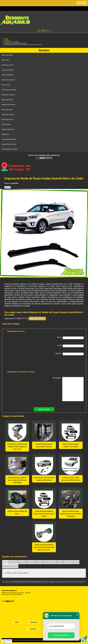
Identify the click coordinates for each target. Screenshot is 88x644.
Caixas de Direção (8, 70)
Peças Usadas (7, 124)
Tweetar (8, 187)
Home (17, 622)
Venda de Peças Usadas (10, 149)
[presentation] (22, 363)
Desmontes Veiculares (9, 90)
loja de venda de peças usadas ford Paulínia (71, 445)
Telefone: (69, 354)
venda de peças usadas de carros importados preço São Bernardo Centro (44, 547)
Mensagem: (68, 389)
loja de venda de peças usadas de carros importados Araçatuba (71, 514)
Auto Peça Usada (7, 55)
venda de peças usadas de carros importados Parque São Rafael (17, 480)
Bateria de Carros (7, 65)
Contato (33, 629)
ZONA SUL (39, 562)
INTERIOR (60, 562)
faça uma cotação (37, 318)
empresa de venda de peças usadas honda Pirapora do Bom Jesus (17, 447)
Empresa (34, 622)
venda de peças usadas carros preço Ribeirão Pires (71, 479)
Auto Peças (6, 60)
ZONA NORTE (22, 562)
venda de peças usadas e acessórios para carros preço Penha (44, 514)
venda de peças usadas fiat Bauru (17, 512)
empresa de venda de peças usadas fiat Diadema (44, 479)
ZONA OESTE (31, 562)
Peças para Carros (8, 119)
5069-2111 (46, 31)
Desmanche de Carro (9, 80)
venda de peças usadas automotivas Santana (44, 445)
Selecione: (6, 562)
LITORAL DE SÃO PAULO (71, 562)
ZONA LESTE (13, 562)
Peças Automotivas (8, 115)
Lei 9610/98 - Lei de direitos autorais (74, 582)
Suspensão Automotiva (9, 139)
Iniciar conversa (61, 635)
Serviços (44, 50)
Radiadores (6, 134)
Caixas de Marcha (8, 75)
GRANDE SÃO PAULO (50, 562)
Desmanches (6, 85)
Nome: (70, 338)
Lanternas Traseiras (8, 95)
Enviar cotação (44, 409)
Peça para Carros (7, 110)
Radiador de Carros (8, 129)
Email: (71, 346)
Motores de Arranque (9, 105)
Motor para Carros (8, 100)
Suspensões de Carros (9, 144)
